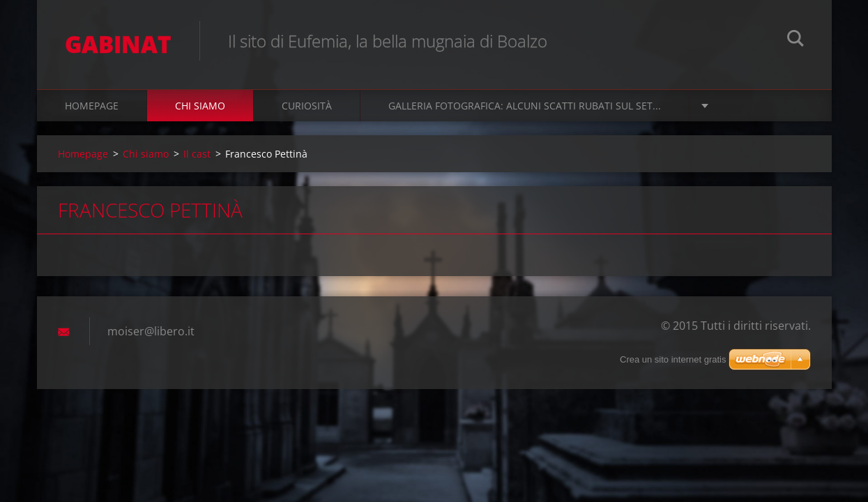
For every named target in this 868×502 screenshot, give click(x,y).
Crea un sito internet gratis (673, 359)
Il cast (197, 154)
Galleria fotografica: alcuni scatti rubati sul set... (525, 106)
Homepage (92, 106)
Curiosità (307, 106)
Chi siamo (200, 106)
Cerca (795, 40)
